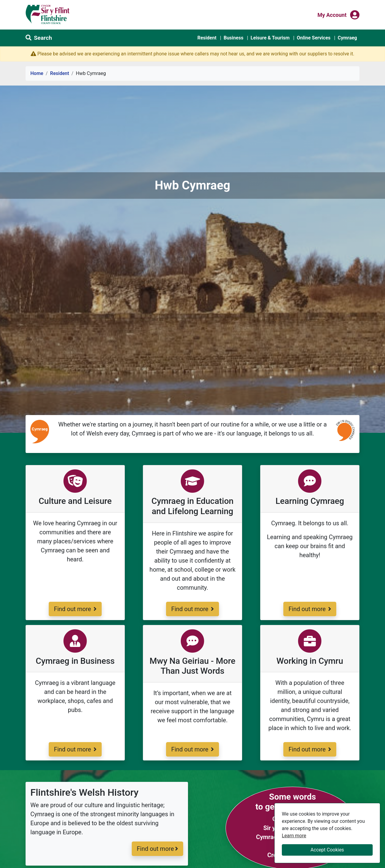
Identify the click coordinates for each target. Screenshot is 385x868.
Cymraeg (347, 38)
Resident (207, 38)
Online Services (314, 38)
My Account (332, 14)
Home (37, 73)
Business (233, 38)
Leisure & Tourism (270, 38)
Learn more (294, 835)
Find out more (75, 608)
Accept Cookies (327, 850)
